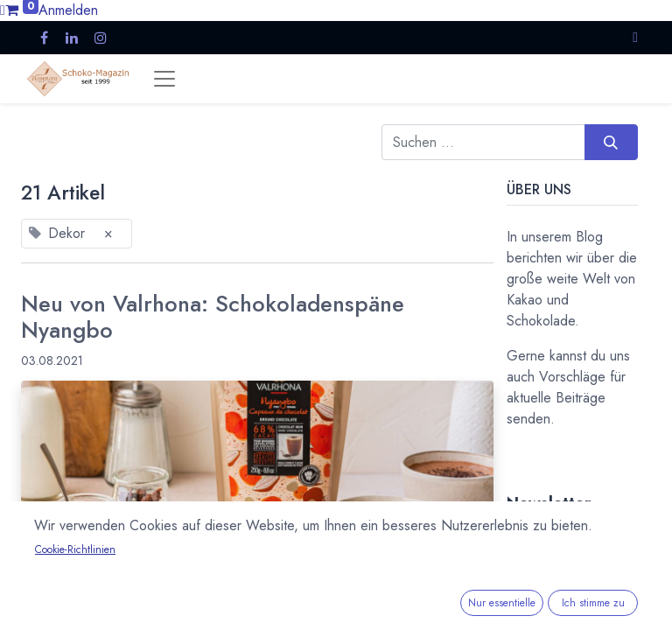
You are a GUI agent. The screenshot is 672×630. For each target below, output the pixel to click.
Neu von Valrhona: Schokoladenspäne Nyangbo (213, 318)
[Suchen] (611, 142)
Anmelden (68, 10)
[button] (635, 37)
